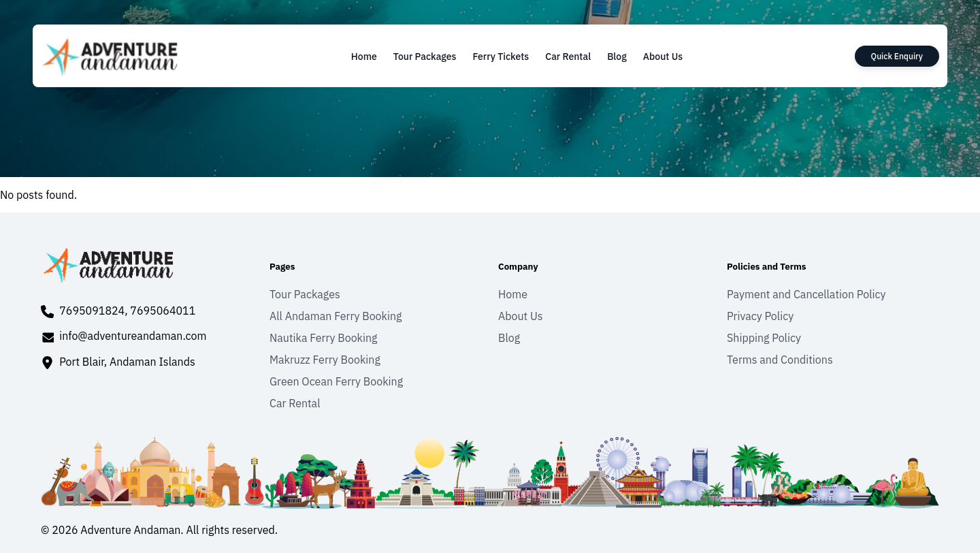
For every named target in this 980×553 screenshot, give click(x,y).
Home (364, 57)
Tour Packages (425, 57)
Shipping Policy (764, 338)
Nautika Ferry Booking (324, 338)
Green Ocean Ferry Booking (336, 381)
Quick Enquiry (897, 56)
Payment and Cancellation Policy (806, 294)
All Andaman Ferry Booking (336, 316)
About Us (663, 57)
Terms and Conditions (780, 360)
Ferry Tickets (501, 57)
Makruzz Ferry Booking (325, 360)
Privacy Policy (760, 316)
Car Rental (568, 57)
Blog (617, 57)
